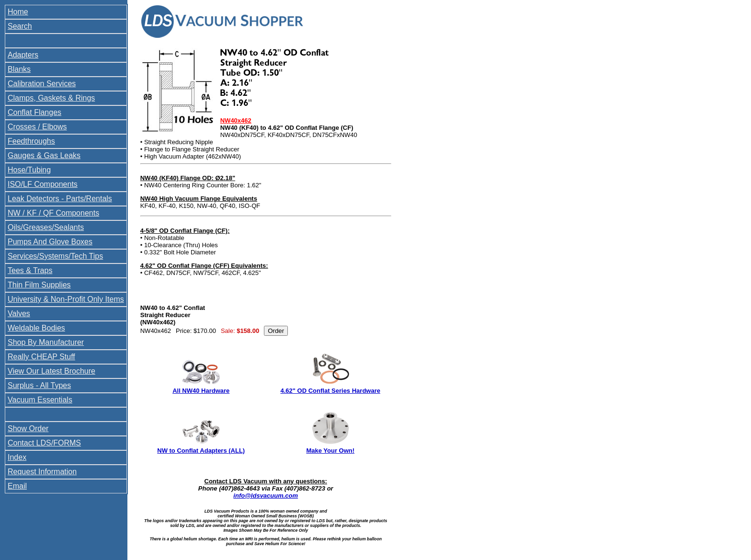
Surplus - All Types (39, 385)
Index (17, 457)
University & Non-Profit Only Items (66, 299)
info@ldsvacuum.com (266, 496)
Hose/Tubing (29, 170)
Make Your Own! (330, 451)
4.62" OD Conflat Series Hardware (330, 391)
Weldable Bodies (36, 328)
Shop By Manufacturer (46, 342)
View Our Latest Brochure (51, 371)
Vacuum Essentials (40, 400)
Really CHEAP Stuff (41, 357)
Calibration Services (42, 84)
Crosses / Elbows (37, 127)
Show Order (28, 429)
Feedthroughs (31, 141)
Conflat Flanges (34, 112)
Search (20, 26)
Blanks (19, 69)
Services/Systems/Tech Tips (55, 256)
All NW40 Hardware (201, 391)
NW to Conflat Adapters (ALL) (201, 451)
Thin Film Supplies (39, 285)
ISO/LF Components (43, 184)
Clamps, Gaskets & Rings (51, 98)
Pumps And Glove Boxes (50, 242)
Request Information (42, 472)
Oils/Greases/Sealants (46, 227)
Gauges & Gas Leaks (44, 155)
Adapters (23, 55)
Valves (19, 314)
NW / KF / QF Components (53, 213)
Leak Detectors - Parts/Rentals (60, 199)
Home (18, 12)
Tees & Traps (30, 270)
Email (17, 486)
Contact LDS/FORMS (44, 443)
